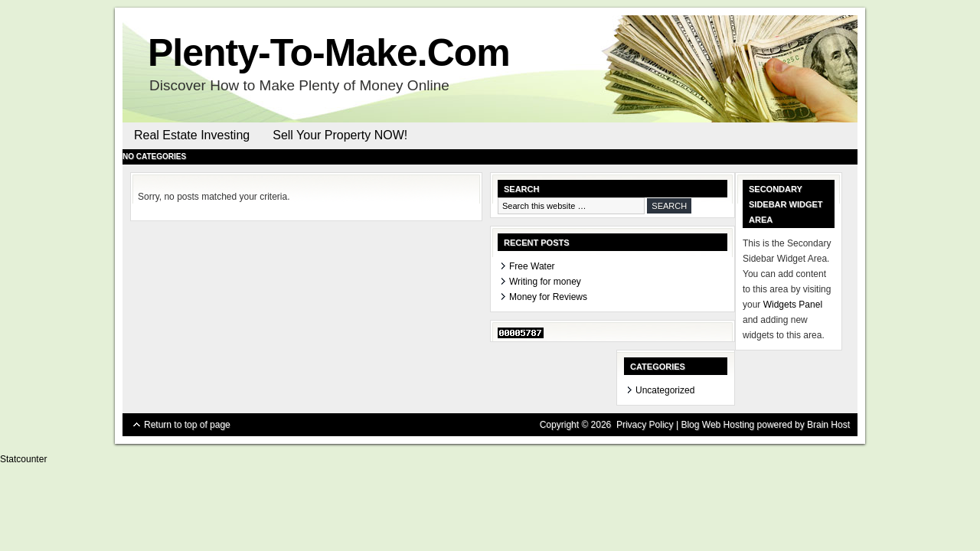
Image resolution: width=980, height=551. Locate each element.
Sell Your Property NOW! (340, 135)
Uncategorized (665, 390)
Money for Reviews (548, 297)
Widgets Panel (793, 305)
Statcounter (23, 459)
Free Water (532, 266)
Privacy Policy (645, 425)
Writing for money (545, 282)
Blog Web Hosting (717, 425)
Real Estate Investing (192, 135)
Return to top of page (187, 425)
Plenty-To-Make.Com (329, 53)
